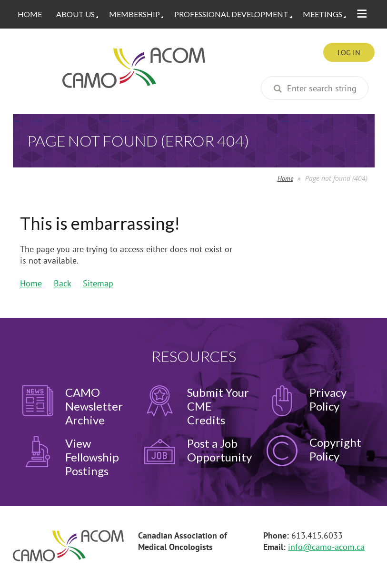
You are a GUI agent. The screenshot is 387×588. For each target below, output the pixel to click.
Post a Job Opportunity (219, 450)
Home (285, 178)
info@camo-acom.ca (326, 547)
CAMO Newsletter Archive (94, 406)
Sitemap (98, 283)
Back (62, 283)
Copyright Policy (335, 449)
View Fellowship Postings (92, 457)
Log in (349, 52)
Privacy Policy (328, 399)
